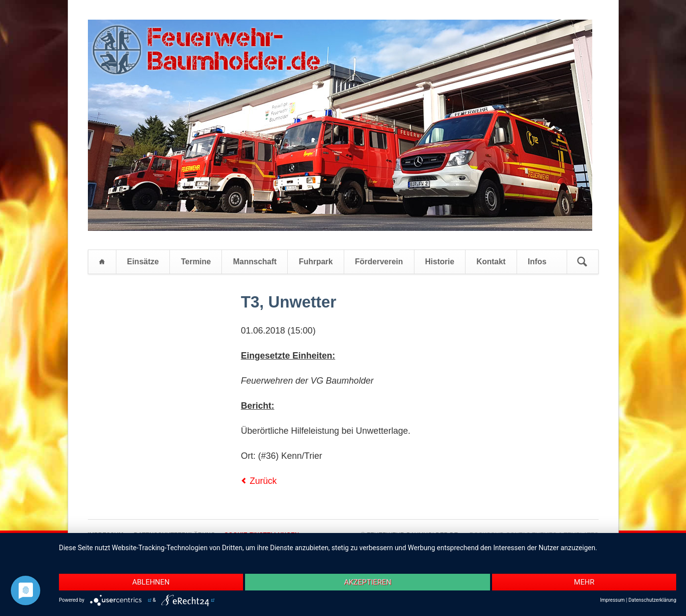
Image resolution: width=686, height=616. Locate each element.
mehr (584, 582)
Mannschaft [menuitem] (255, 262)
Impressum (612, 600)
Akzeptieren (367, 582)
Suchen (582, 262)
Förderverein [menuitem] (379, 262)
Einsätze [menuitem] (143, 262)
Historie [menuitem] (440, 262)
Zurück (263, 481)
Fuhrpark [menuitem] (316, 262)
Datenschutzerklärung (652, 600)
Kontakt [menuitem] (491, 262)
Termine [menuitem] (196, 262)
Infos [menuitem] (537, 262)
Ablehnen (151, 582)
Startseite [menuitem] (102, 262)
